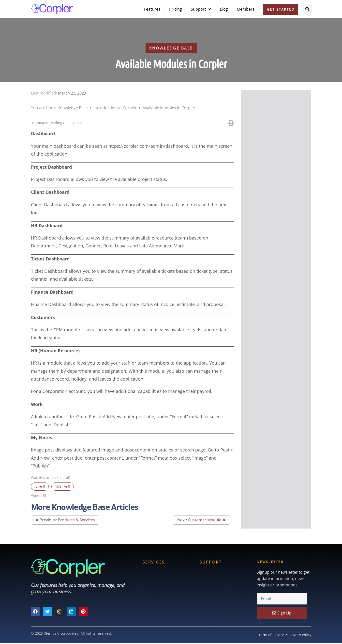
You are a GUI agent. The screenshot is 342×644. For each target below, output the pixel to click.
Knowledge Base (73, 108)
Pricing (176, 9)
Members (246, 9)
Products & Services (76, 520)
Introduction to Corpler (116, 108)
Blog (224, 9)
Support (201, 9)
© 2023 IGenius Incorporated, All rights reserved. (71, 633)
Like (40, 486)
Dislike (63, 486)
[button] (308, 9)
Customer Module (205, 520)
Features (152, 9)
